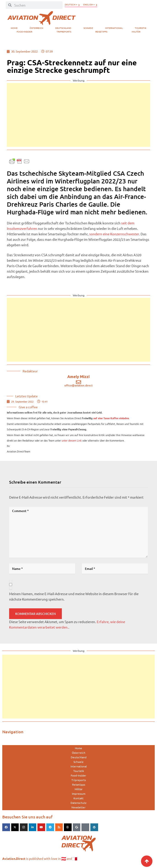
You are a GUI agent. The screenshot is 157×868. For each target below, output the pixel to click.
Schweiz (88, 28)
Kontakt (78, 798)
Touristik (141, 28)
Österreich (36, 28)
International (114, 28)
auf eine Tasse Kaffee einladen (111, 418)
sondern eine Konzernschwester (114, 234)
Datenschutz (78, 803)
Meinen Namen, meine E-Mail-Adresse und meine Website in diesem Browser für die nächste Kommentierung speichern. (74, 596)
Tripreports (64, 32)
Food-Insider (24, 32)
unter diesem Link (72, 440)
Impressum (79, 794)
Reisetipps (101, 32)
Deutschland (63, 28)
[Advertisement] (78, 115)
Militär (136, 32)
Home (14, 28)
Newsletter (78, 807)
